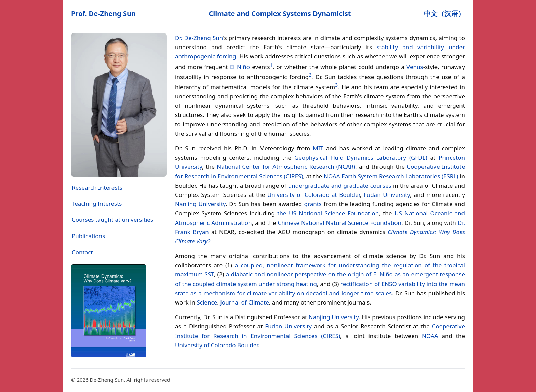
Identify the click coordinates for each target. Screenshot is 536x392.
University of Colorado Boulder (217, 345)
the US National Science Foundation (328, 213)
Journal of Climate (245, 302)
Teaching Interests (97, 204)
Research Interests (97, 187)
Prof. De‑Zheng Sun (103, 13)
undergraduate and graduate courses (340, 185)
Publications (88, 236)
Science (207, 302)
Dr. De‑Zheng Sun (199, 38)
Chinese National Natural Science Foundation (340, 223)
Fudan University (387, 195)
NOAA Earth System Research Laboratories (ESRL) (391, 176)
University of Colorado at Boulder (314, 195)
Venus (415, 66)
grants (313, 204)
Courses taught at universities (112, 220)
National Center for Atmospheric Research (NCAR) (286, 167)
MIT (318, 148)
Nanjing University (200, 204)
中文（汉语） (444, 13)
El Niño (240, 66)
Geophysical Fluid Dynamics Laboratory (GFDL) (361, 157)
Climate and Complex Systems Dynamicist (280, 13)
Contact (82, 252)
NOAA (430, 336)
